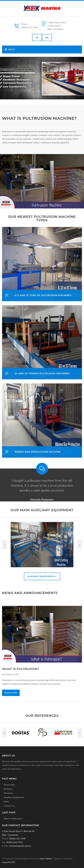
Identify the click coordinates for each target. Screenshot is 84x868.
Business (8, 789)
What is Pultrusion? (13, 818)
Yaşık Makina (46, 858)
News (7, 801)
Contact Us (9, 806)
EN (47, 38)
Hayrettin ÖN (9, 862)
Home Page (9, 785)
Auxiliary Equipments (42, 576)
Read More (11, 693)
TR (37, 38)
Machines (8, 793)
